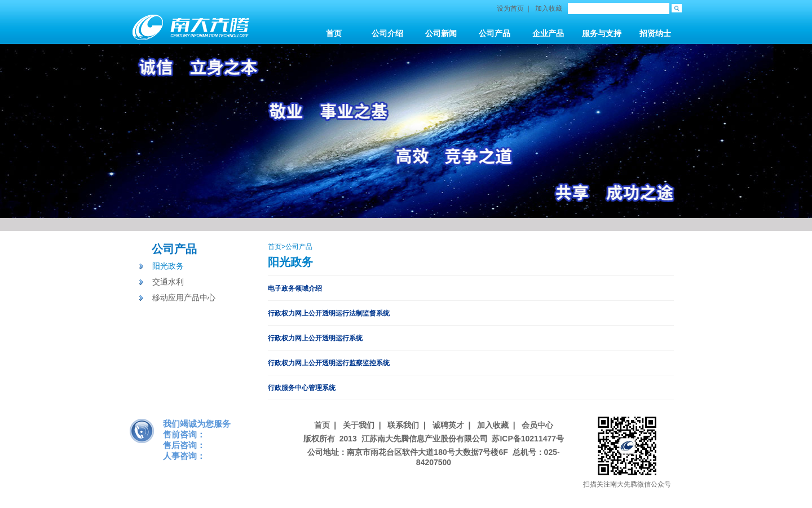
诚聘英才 (448, 425)
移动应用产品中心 (184, 297)
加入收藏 (549, 8)
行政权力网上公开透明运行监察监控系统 (329, 363)
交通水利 (168, 282)
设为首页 (510, 8)
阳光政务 (168, 266)
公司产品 (174, 249)
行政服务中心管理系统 (302, 388)
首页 (275, 247)
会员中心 (537, 425)
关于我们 (359, 425)
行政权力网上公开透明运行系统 (315, 338)
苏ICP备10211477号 (528, 439)
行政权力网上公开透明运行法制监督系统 (329, 313)
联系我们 (403, 425)
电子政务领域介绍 (295, 288)
